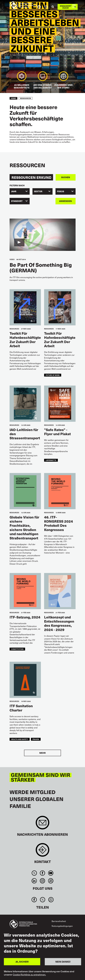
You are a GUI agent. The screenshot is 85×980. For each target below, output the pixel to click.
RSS (51, 881)
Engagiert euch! (66, 7)
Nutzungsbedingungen (62, 926)
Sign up (42, 824)
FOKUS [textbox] (61, 191)
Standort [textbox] (17, 201)
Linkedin (34, 881)
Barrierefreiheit (59, 921)
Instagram (42, 881)
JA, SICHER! (22, 962)
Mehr (42, 753)
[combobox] (20, 191)
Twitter (34, 873)
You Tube (51, 873)
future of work (53, 375)
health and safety (20, 739)
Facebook (42, 873)
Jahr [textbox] (14, 191)
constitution (17, 649)
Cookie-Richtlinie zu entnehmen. (29, 975)
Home (13, 98)
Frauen (36, 739)
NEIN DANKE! (63, 962)
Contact (42, 851)
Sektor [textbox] (38, 191)
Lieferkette (51, 460)
